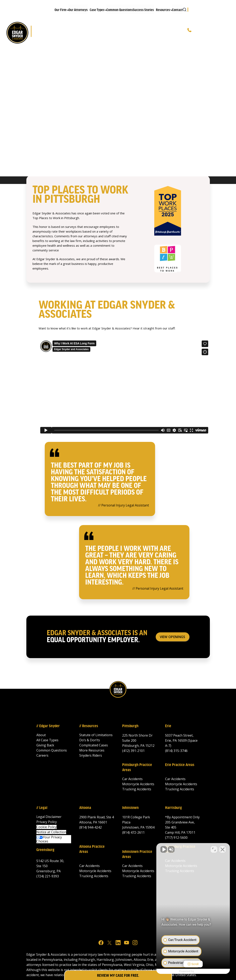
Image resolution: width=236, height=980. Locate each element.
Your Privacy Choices (49, 839)
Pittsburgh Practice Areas (137, 768)
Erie (168, 726)
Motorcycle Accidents (138, 784)
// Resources (89, 726)
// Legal (42, 808)
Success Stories (143, 10)
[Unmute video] (164, 849)
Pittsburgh (130, 726)
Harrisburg (173, 808)
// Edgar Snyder (48, 726)
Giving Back (45, 745)
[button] (60, 9)
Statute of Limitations (96, 735)
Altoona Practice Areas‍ (92, 849)
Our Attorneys (78, 10)
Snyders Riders (91, 755)
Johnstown (130, 808)
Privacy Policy (47, 822)
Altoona (85, 808)
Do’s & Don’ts (90, 740)
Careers (42, 755)
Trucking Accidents (137, 789)
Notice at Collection (51, 832)
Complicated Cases (94, 745)
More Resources (92, 750)
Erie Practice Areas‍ (180, 765)
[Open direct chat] (214, 849)
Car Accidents (132, 779)
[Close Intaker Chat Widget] (223, 849)
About (41, 735)
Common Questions (120, 10)
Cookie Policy (46, 827)
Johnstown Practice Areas (137, 854)
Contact (177, 10)
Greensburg (45, 850)
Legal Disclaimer (49, 817)
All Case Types (47, 740)
